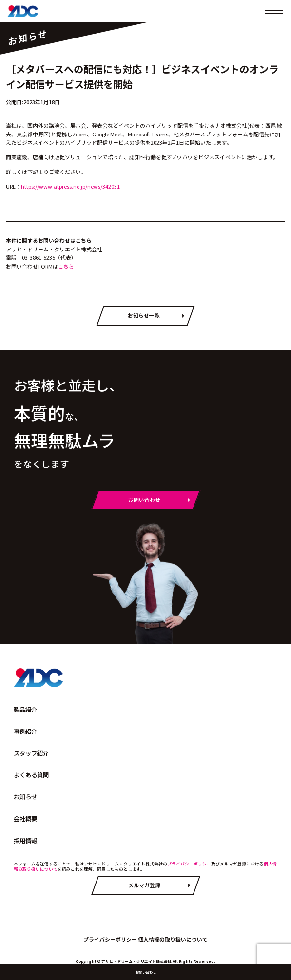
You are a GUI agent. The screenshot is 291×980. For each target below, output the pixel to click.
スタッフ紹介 (31, 753)
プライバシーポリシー (189, 864)
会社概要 (25, 819)
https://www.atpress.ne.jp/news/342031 (70, 186)
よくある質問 (31, 775)
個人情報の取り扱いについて (173, 939)
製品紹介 (25, 710)
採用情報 (25, 841)
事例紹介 (25, 731)
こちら (66, 266)
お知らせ (25, 797)
